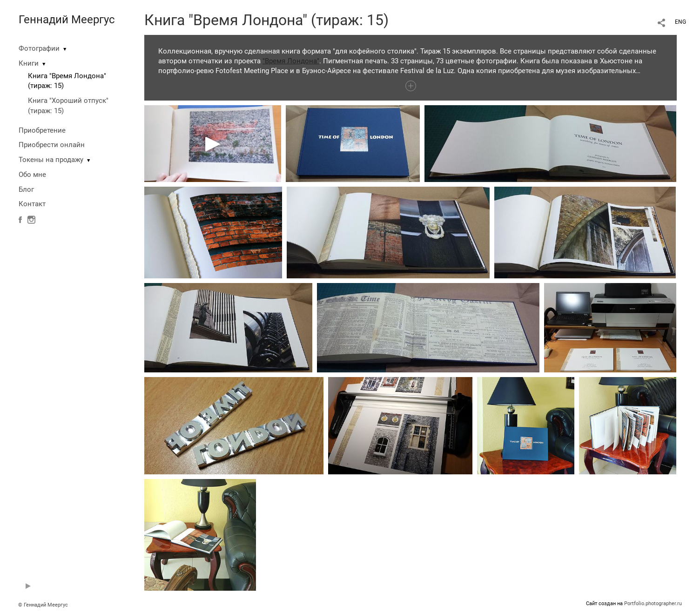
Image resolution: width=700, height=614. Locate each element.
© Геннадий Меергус (43, 605)
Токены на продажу (51, 160)
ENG (680, 22)
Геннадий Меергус (67, 20)
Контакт (32, 204)
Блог (26, 189)
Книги (29, 63)
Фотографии (39, 48)
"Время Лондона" (291, 61)
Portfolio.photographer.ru (653, 604)
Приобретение (42, 130)
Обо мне (32, 175)
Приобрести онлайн (52, 145)
